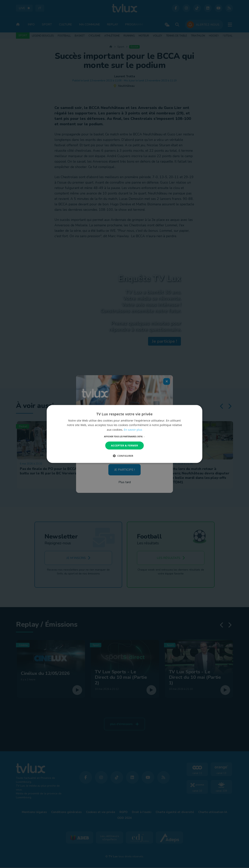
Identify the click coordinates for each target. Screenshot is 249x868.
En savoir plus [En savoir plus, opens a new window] (133, 429)
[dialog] (124, 434)
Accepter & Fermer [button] (125, 445)
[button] (125, 437)
